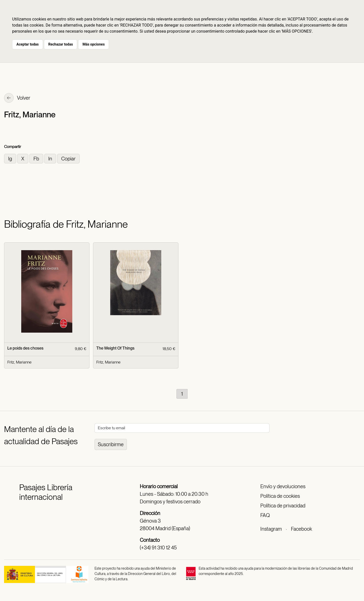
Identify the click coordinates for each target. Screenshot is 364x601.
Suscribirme (111, 444)
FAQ (265, 515)
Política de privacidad (283, 506)
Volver (17, 98)
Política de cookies (280, 496)
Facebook (301, 529)
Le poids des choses (25, 348)
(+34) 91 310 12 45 (158, 548)
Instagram (271, 529)
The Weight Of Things (115, 348)
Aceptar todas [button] (28, 44)
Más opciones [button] (94, 44)
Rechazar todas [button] (61, 44)
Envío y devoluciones (283, 486)
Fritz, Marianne (19, 362)
